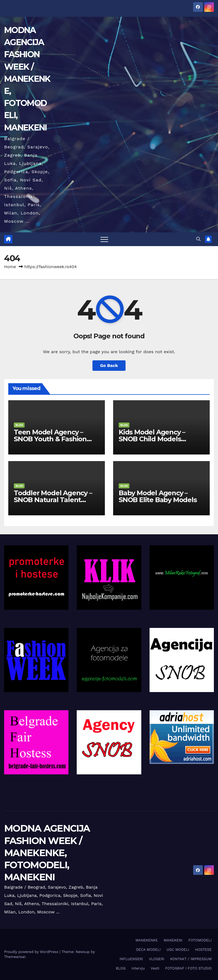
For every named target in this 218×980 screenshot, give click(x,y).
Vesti (155, 968)
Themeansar (15, 957)
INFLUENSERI (131, 959)
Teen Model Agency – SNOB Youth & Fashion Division (50, 439)
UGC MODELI (178, 950)
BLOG (19, 425)
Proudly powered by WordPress (32, 952)
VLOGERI (157, 959)
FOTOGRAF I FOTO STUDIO (188, 968)
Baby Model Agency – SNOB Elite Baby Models (158, 496)
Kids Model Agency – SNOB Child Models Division (152, 439)
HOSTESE (203, 950)
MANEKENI (173, 940)
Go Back (109, 365)
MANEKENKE (147, 940)
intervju (138, 968)
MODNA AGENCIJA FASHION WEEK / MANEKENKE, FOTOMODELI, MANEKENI (27, 79)
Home (10, 267)
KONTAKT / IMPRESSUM (191, 959)
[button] (198, 239)
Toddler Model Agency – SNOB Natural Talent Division (53, 500)
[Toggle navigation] (104, 239)
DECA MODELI (148, 950)
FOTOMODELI (200, 940)
